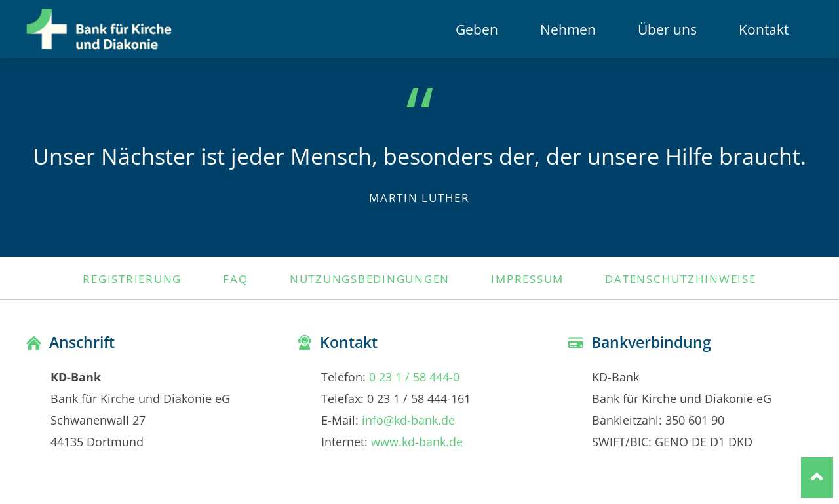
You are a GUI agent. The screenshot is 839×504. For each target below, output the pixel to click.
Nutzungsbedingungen (370, 279)
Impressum (527, 279)
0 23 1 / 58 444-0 (414, 377)
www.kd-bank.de (417, 441)
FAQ (235, 279)
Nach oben (817, 477)
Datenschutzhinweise (680, 279)
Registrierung (132, 279)
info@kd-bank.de (408, 420)
